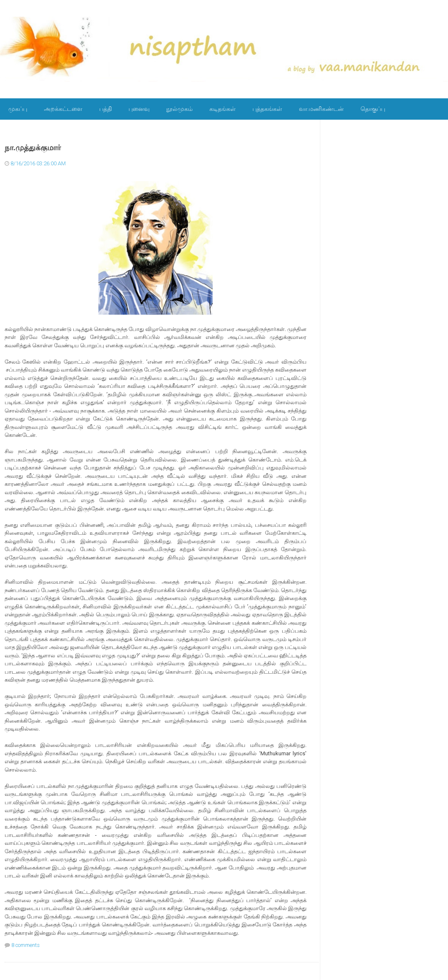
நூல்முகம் (179, 109)
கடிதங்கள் (223, 109)
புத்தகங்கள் (267, 109)
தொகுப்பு (373, 109)
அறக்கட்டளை (63, 109)
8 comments (26, 945)
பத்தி (106, 109)
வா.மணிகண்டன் (321, 109)
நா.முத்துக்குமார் (33, 148)
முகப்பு (18, 109)
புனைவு (139, 109)
